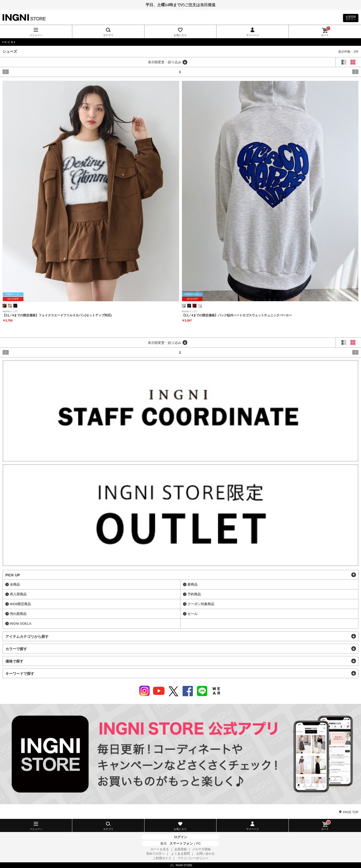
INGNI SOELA (21, 624)
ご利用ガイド (162, 858)
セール (192, 614)
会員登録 (180, 849)
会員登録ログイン (351, 18)
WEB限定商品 (20, 604)
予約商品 (194, 594)
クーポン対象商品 (201, 604)
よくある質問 (180, 854)
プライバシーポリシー (193, 858)
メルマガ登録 (201, 849)
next (337, 72)
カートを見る (160, 849)
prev (24, 72)
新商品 (192, 584)
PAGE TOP (351, 812)
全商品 (15, 584)
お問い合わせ (205, 854)
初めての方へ (156, 854)
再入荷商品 (18, 594)
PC (198, 843)
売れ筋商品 (18, 614)
